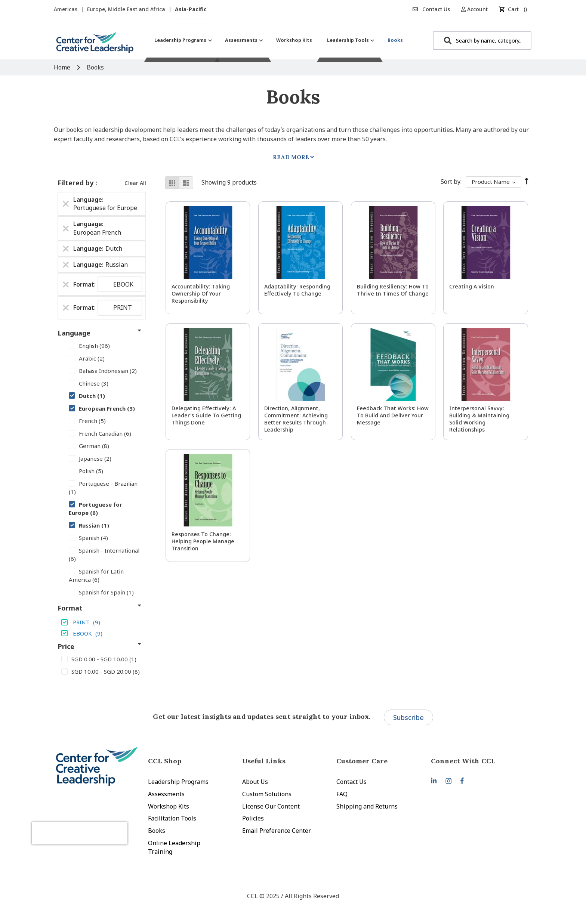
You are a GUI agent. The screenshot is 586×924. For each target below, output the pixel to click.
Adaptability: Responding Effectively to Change (297, 290)
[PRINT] (102, 622)
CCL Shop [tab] (165, 761)
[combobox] (482, 41)
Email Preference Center (277, 831)
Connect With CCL (463, 761)
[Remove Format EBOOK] (66, 284)
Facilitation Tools (172, 818)
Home (63, 67)
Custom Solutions (267, 794)
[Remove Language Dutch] (66, 248)
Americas (66, 9)
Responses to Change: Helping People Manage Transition (203, 541)
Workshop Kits (169, 806)
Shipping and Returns (367, 806)
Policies (253, 818)
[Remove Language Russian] (66, 265)
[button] (477, 9)
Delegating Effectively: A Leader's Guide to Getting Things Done (206, 415)
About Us (255, 782)
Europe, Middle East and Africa (127, 9)
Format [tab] (70, 608)
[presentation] (94, 825)
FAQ (342, 794)
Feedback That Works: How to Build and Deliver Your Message (393, 415)
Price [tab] (66, 646)
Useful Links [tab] (264, 761)
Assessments (166, 794)
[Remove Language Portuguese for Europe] (66, 204)
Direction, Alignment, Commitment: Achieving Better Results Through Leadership (296, 419)
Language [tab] (74, 333)
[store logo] (95, 45)
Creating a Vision (472, 286)
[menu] (279, 40)
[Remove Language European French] (66, 228)
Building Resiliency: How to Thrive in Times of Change (393, 290)
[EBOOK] (102, 633)
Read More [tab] (291, 157)
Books (157, 831)
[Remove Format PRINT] (66, 308)
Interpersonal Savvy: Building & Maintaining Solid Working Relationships (479, 419)
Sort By (451, 182)
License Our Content (271, 806)
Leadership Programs (178, 782)
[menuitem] (182, 40)
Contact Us (431, 9)
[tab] (478, 761)
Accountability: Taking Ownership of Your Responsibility (201, 293)
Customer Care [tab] (362, 761)
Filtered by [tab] (76, 183)
